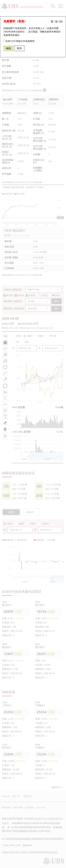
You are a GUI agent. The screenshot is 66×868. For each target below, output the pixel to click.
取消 (19, 48)
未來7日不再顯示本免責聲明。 (20, 41)
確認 (9, 48)
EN (61, 21)
